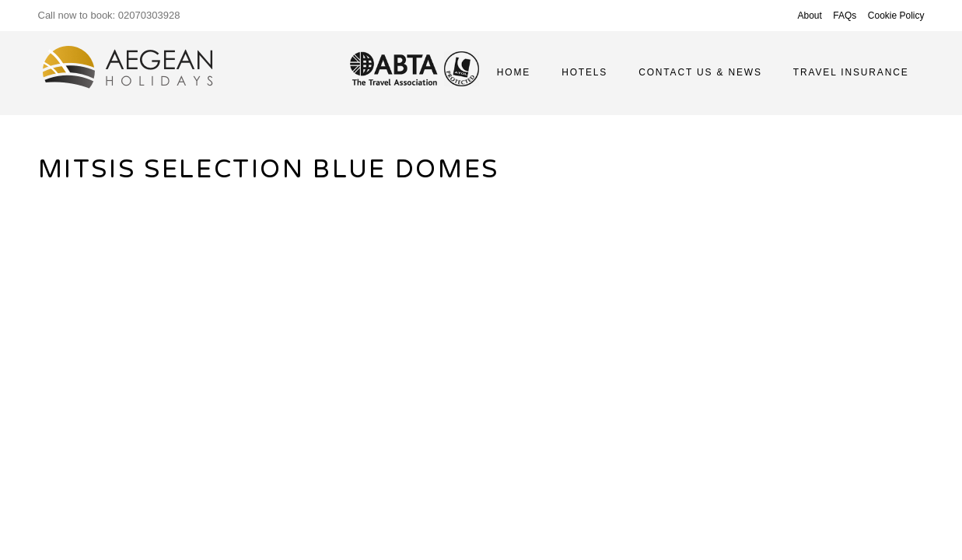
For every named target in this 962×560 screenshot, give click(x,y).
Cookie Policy (896, 16)
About (810, 16)
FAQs (845, 16)
